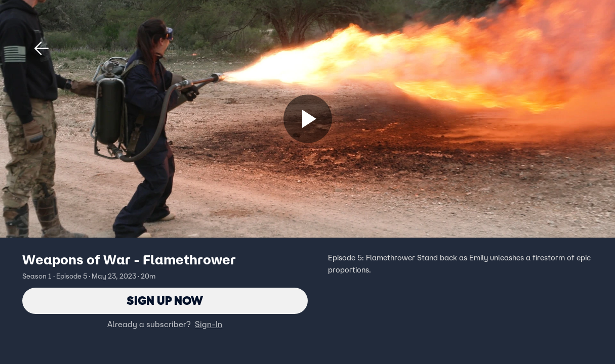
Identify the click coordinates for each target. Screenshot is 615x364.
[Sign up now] (308, 119)
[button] (42, 49)
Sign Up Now (165, 301)
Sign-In (209, 324)
